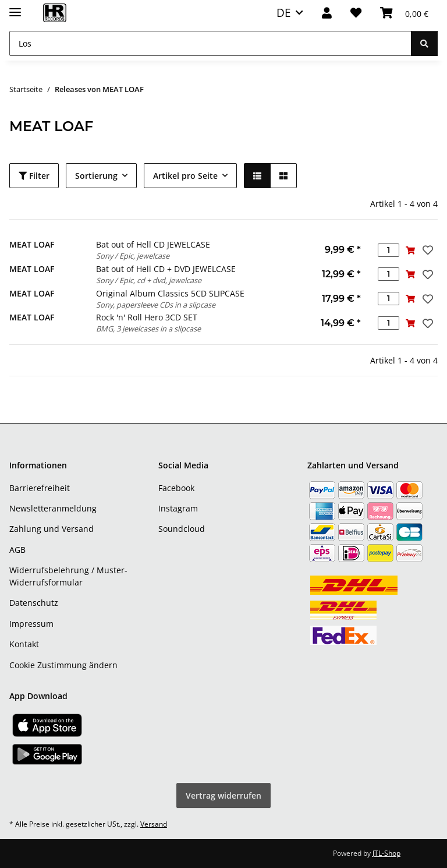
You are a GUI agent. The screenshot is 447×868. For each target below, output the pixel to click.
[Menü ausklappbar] (15, 7)
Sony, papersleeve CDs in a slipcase (156, 305)
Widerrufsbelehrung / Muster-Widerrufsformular (68, 576)
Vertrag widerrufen (223, 795)
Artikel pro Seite (185, 176)
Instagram (178, 508)
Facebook (176, 488)
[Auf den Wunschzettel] (427, 250)
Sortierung (96, 176)
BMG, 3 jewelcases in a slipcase (148, 329)
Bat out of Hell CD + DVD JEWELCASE (166, 269)
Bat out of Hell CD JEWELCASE (153, 244)
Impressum (31, 624)
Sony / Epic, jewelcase (133, 256)
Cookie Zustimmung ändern (63, 665)
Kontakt (24, 644)
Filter (34, 176)
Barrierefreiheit (40, 488)
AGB (17, 550)
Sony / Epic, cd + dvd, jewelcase (149, 280)
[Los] (210, 43)
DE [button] (284, 13)
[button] (327, 13)
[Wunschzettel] (356, 13)
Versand (154, 824)
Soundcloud (182, 529)
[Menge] (389, 250)
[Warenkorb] (404, 13)
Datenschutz (34, 603)
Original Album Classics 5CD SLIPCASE (170, 293)
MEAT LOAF (32, 244)
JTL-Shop (386, 853)
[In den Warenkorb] (410, 250)
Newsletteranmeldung (53, 508)
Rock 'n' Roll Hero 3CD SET (147, 317)
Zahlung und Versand (52, 529)
